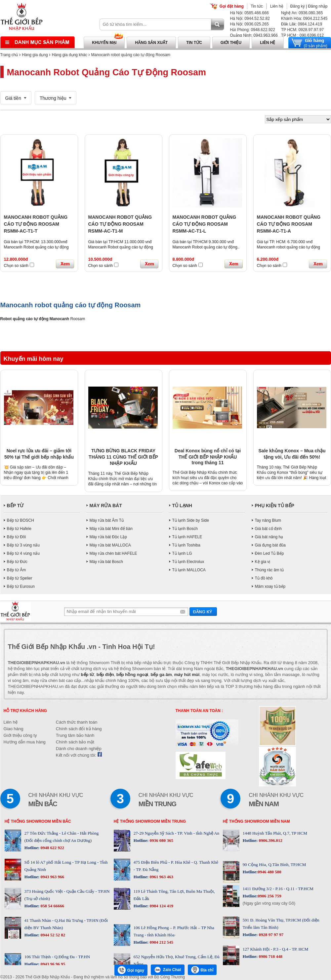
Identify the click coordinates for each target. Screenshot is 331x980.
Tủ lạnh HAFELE (187, 537)
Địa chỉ (202, 970)
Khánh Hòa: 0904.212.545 (304, 19)
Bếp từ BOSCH (21, 520)
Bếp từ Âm (17, 570)
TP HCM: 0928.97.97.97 (302, 30)
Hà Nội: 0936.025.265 (249, 24)
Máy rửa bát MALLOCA (110, 545)
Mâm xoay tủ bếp (270, 586)
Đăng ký (298, 6)
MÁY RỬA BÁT (106, 506)
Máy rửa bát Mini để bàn (111, 529)
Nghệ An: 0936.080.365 (302, 13)
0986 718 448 (270, 956)
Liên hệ (277, 6)
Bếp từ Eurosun (21, 586)
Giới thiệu (231, 43)
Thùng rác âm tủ (269, 570)
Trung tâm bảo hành (75, 735)
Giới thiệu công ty (20, 735)
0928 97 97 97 (270, 935)
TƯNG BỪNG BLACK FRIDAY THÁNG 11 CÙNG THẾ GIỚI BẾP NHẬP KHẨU (123, 457)
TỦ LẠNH (182, 506)
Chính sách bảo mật (75, 742)
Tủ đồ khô (264, 578)
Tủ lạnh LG (182, 553)
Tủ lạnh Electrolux (188, 562)
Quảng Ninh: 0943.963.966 (254, 35)
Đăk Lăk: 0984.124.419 (302, 24)
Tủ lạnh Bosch (185, 529)
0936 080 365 (161, 840)
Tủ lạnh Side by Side (191, 520)
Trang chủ (9, 55)
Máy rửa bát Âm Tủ (107, 520)
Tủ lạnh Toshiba (186, 545)
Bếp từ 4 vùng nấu (23, 553)
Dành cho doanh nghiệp (79, 749)
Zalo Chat (168, 970)
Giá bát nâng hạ (269, 537)
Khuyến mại (104, 43)
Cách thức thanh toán (77, 722)
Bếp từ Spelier (20, 578)
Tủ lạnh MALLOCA (189, 570)
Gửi (203, 611)
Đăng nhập (318, 6)
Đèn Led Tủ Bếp (269, 553)
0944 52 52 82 (52, 935)
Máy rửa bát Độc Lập (108, 537)
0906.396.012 (270, 840)
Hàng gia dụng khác (70, 55)
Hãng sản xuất (151, 43)
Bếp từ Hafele (19, 529)
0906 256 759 (269, 896)
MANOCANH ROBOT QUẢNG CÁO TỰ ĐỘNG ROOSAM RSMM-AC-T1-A (289, 224)
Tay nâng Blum (268, 520)
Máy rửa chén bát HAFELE (113, 553)
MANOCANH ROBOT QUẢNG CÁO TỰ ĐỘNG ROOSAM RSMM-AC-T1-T (36, 224)
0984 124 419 (161, 906)
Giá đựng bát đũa (270, 545)
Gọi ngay (131, 970)
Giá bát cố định (268, 529)
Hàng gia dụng (35, 55)
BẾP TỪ (15, 506)
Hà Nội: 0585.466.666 (249, 13)
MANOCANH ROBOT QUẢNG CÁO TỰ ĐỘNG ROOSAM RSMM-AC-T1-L (205, 224)
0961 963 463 (161, 877)
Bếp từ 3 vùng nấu (23, 545)
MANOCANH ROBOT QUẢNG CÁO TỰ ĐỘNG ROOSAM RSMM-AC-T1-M (120, 224)
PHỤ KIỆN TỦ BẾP (275, 506)
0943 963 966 (52, 877)
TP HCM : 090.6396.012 (302, 35)
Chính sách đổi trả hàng (79, 729)
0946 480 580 (269, 872)
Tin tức (257, 6)
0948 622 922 (52, 848)
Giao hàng (14, 729)
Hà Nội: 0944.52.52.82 (250, 19)
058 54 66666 (52, 906)
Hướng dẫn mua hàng (25, 742)
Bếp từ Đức (17, 562)
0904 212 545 (161, 942)
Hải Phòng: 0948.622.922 (253, 30)
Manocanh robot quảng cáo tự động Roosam (131, 55)
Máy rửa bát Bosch (106, 562)
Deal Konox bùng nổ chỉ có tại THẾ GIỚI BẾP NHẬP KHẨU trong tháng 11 (208, 457)
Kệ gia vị (263, 562)
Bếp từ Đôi (17, 537)
